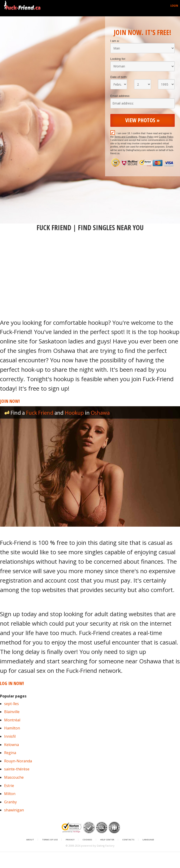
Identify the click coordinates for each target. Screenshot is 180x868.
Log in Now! (12, 683)
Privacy (70, 840)
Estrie (9, 786)
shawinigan (14, 810)
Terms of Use (50, 840)
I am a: (115, 41)
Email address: (120, 96)
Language (148, 840)
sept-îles (11, 704)
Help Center (107, 840)
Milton (10, 794)
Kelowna (11, 745)
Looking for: (118, 59)
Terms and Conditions (126, 137)
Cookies (87, 840)
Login (174, 6)
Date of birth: (119, 77)
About (30, 840)
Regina (10, 753)
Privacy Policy (146, 137)
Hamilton (12, 728)
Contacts (128, 840)
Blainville (12, 712)
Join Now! (10, 401)
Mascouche (14, 777)
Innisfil (10, 736)
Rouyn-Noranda (18, 761)
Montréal (12, 720)
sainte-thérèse (17, 769)
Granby (10, 802)
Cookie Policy (166, 137)
